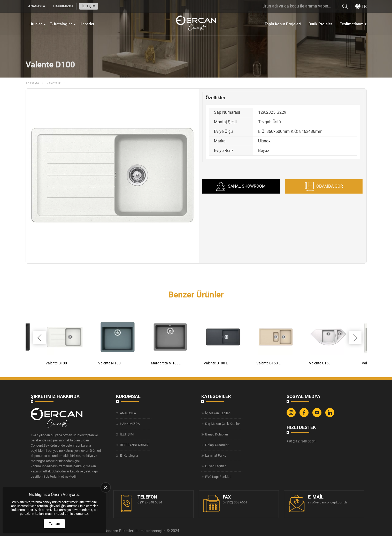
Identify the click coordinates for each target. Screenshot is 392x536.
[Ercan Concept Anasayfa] (196, 27)
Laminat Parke (216, 455)
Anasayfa (32, 83)
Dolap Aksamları (217, 445)
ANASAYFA (37, 6)
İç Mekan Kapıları (218, 413)
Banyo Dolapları (217, 434)
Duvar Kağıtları (216, 466)
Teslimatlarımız (353, 27)
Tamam (54, 523)
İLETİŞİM (89, 6)
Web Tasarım (107, 531)
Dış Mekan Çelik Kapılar (222, 424)
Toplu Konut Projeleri (283, 27)
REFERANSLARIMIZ (134, 445)
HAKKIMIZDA (63, 6)
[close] (106, 487)
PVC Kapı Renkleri (218, 477)
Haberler (87, 27)
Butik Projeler (320, 27)
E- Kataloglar (61, 27)
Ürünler (36, 27)
